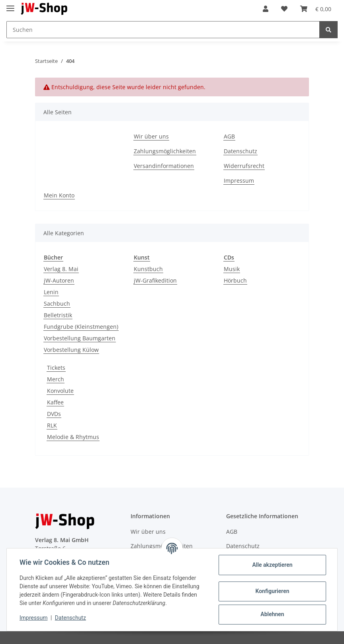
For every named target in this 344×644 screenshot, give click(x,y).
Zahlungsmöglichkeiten (165, 151)
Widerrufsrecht (244, 166)
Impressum (239, 181)
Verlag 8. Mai (61, 269)
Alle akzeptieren (272, 565)
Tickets (56, 368)
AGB (229, 136)
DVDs (54, 414)
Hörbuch (235, 280)
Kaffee (55, 402)
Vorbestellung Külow (71, 350)
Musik (232, 269)
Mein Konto (59, 195)
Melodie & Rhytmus (73, 437)
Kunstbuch (148, 269)
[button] (266, 9)
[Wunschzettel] (284, 9)
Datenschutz (240, 151)
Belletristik (58, 315)
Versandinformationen (164, 166)
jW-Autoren (59, 280)
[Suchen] (163, 30)
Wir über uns (151, 136)
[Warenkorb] (316, 9)
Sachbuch (57, 303)
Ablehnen (272, 614)
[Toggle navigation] (10, 5)
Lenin (51, 292)
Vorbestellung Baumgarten (80, 338)
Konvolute (60, 391)
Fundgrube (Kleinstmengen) (81, 327)
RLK (52, 425)
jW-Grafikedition (155, 280)
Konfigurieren (272, 591)
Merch (56, 379)
